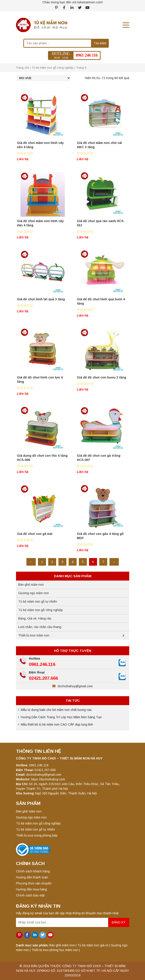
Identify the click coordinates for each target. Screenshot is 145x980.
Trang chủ (23, 68)
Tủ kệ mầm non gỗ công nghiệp (53, 68)
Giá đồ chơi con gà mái (35, 534)
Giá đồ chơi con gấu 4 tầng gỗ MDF (100, 536)
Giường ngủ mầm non (34, 593)
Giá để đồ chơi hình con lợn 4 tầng (40, 380)
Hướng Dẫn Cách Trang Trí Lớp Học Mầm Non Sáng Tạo (61, 717)
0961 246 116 (87, 55)
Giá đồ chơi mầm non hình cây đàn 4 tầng (40, 223)
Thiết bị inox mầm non (34, 635)
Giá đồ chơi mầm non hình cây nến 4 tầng (40, 145)
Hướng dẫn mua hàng (31, 889)
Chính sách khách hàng (33, 871)
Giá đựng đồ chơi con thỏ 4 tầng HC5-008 (42, 458)
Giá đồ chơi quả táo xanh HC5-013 (101, 223)
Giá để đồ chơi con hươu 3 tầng (101, 377)
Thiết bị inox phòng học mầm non (55, 950)
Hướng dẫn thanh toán (32, 877)
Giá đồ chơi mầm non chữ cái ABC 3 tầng (99, 145)
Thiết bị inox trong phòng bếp (37, 835)
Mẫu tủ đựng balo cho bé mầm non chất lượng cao (56, 710)
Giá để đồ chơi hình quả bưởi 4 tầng (101, 301)
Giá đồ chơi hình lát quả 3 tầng (41, 299)
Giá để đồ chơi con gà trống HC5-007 (99, 458)
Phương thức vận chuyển (34, 883)
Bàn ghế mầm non (31, 585)
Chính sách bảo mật (30, 895)
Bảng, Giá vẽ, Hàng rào (35, 618)
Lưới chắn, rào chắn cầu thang (40, 627)
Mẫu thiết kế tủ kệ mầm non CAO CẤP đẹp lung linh (57, 724)
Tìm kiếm (100, 43)
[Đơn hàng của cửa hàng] (43, 78)
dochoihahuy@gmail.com (72, 686)
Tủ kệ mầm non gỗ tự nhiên (38, 602)
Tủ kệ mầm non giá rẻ (93, 945)
